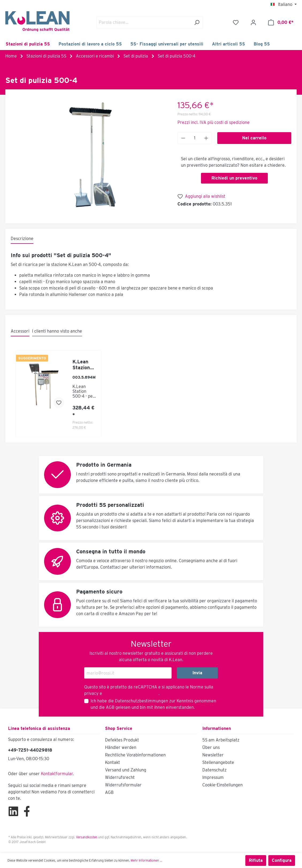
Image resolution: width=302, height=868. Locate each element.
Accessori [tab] (20, 331)
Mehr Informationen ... (146, 860)
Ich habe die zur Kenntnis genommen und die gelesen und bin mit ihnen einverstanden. (153, 704)
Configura (282, 860)
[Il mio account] (253, 22)
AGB (110, 707)
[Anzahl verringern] (183, 138)
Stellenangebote (218, 762)
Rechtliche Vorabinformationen (135, 755)
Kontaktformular (57, 774)
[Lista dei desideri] (236, 22)
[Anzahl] (195, 138)
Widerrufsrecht (120, 777)
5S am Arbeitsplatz (221, 740)
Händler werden (121, 747)
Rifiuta (256, 860)
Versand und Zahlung (126, 770)
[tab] (22, 239)
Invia (197, 673)
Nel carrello (254, 138)
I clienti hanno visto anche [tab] (57, 331)
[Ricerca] (197, 22)
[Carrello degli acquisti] (281, 22)
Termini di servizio (140, 693)
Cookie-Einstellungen (222, 785)
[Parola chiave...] (144, 22)
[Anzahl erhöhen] (206, 138)
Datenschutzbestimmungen (142, 701)
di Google (113, 693)
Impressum (213, 777)
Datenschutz (214, 770)
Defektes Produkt (122, 740)
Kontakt (113, 762)
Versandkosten (87, 837)
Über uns (211, 747)
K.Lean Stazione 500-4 (83, 365)
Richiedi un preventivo (234, 178)
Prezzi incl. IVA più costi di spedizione (214, 122)
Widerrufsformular (123, 785)
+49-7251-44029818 (30, 750)
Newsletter (213, 755)
